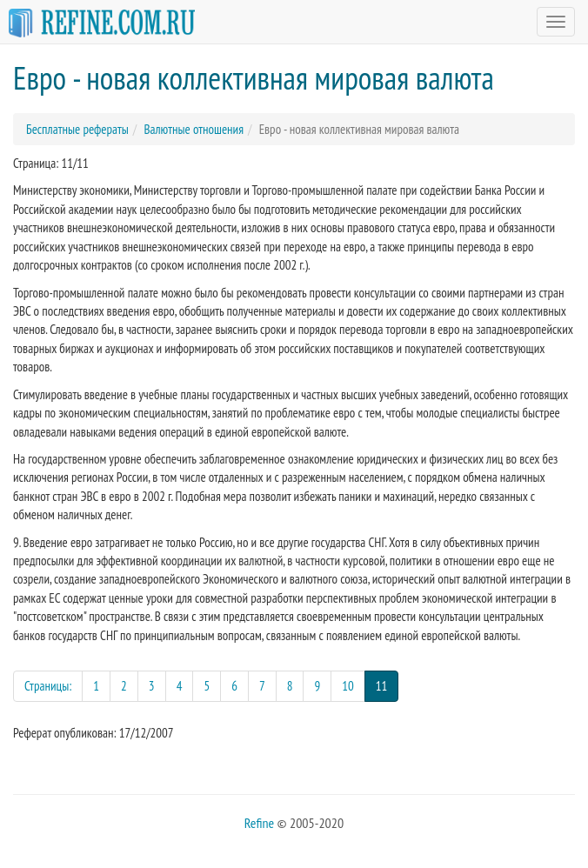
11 (388, 685)
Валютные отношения (194, 129)
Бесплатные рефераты (77, 129)
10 (348, 686)
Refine (259, 823)
